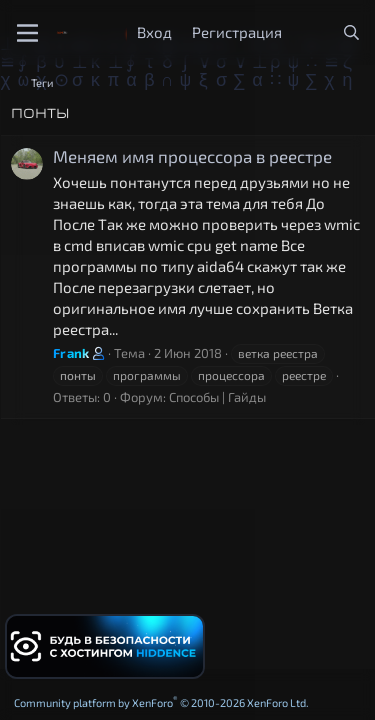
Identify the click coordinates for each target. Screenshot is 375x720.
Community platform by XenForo (161, 702)
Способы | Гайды (217, 397)
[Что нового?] (311, 32)
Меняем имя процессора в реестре (192, 156)
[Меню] (27, 33)
